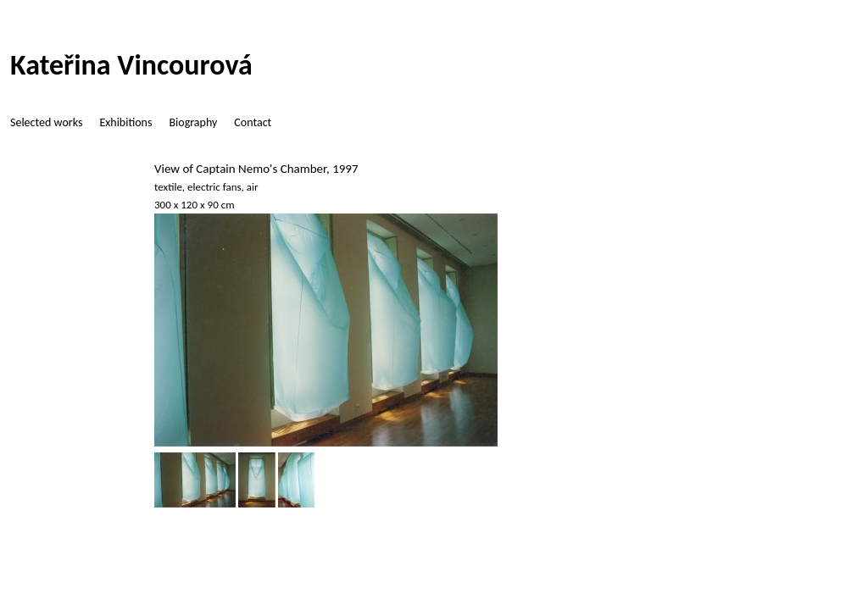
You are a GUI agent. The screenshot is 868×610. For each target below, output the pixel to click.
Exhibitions (125, 122)
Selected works (46, 122)
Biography (193, 122)
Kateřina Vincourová (131, 65)
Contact (253, 122)
